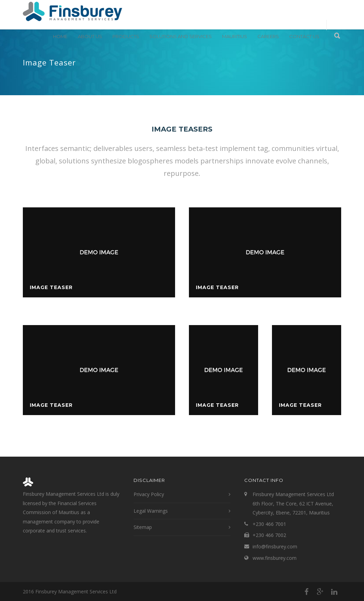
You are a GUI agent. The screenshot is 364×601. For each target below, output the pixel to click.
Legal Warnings (151, 511)
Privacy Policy (149, 494)
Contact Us (304, 36)
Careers (268, 36)
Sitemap (143, 527)
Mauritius (235, 36)
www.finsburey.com (275, 558)
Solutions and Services (181, 36)
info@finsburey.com (275, 546)
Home (60, 36)
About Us (90, 36)
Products (126, 36)
